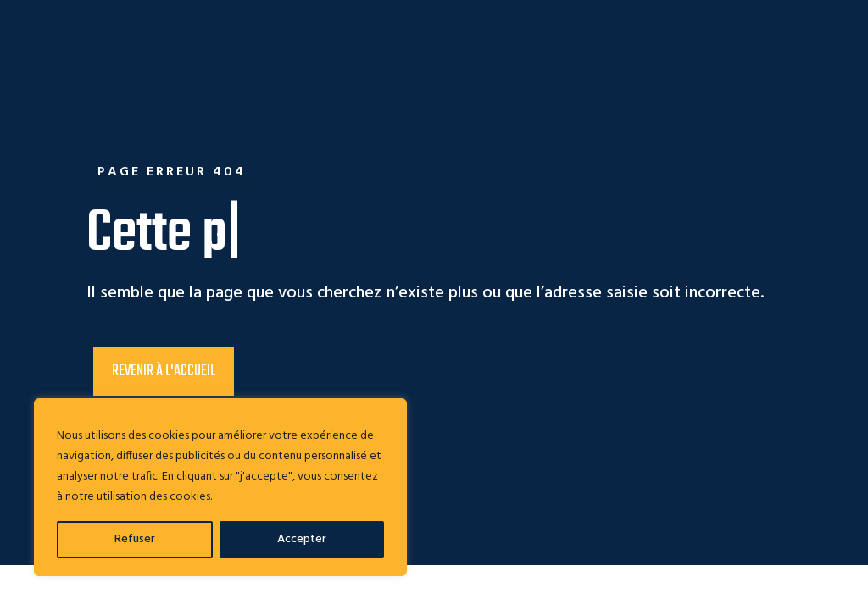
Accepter (302, 539)
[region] (220, 487)
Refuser (135, 539)
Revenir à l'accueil (164, 372)
